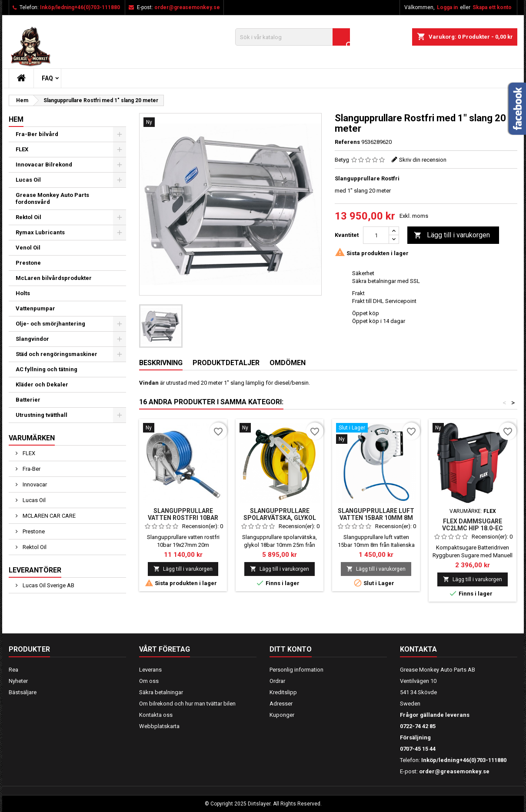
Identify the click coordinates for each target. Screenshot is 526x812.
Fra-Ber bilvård (37, 134)
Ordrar (277, 681)
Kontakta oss (156, 715)
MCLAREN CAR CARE (48, 516)
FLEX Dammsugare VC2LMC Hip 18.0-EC (473, 525)
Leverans (150, 670)
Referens (347, 142)
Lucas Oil (28, 180)
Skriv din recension (423, 160)
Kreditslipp (283, 692)
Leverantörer (35, 570)
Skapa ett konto (492, 7)
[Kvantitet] (376, 235)
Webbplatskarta (159, 726)
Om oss (149, 681)
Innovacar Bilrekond (44, 165)
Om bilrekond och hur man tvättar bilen (187, 704)
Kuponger (282, 715)
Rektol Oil (28, 217)
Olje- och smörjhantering (50, 324)
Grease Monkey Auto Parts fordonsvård (52, 198)
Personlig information (296, 670)
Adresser (281, 704)
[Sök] (293, 37)
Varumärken (32, 438)
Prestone (28, 263)
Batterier (28, 400)
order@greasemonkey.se (187, 7)
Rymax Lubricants (40, 232)
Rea (13, 670)
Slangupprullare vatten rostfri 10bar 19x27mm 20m (183, 518)
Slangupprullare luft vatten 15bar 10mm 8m (376, 514)
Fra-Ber (31, 469)
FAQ (47, 78)
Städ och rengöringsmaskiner (57, 354)
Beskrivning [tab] (161, 363)
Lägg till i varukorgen (452, 235)
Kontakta (418, 649)
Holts (23, 293)
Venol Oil (28, 248)
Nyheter (18, 681)
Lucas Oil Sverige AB (48, 585)
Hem (16, 119)
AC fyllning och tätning (47, 369)
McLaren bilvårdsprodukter (54, 278)
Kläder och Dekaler (42, 384)
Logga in (447, 7)
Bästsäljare (23, 692)
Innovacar (34, 484)
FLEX (22, 149)
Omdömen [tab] (288, 363)
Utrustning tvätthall (42, 415)
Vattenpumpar (35, 308)
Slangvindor (32, 339)
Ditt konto (291, 649)
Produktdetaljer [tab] (226, 363)
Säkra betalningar (161, 692)
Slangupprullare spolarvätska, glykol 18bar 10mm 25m (280, 518)
